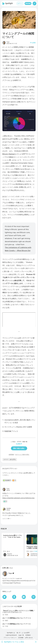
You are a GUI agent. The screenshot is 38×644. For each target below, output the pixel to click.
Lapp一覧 (21, 635)
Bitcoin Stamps (9, 154)
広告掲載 (21, 638)
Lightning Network (11, 635)
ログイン (20, 3)
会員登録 (11, 455)
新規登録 (28, 3)
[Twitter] (13, 573)
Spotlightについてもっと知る (14, 642)
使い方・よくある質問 (23, 633)
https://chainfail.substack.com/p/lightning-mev (18, 498)
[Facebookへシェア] (14, 597)
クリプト (10, 460)
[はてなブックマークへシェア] (24, 597)
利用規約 (28, 635)
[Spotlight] (8, 3)
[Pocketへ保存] (33, 597)
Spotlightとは (11, 633)
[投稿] (35, 3)
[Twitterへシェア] (5, 597)
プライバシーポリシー (10, 638)
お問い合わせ (29, 638)
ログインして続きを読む (22, 455)
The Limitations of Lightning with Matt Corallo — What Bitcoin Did (18, 249)
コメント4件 (7, 519)
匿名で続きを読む (19, 448)
